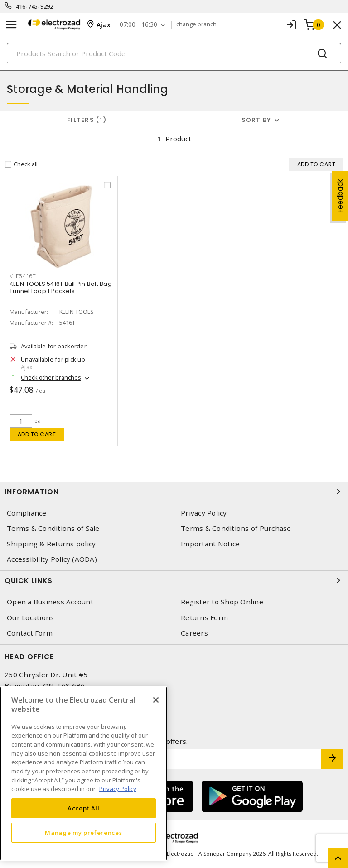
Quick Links (174, 580)
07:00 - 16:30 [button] (138, 25)
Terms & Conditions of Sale (53, 528)
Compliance (27, 513)
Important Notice (210, 544)
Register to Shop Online (222, 602)
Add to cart (37, 434)
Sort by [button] (256, 120)
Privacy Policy (204, 513)
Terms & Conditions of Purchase (236, 528)
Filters (87, 120)
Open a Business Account (50, 602)
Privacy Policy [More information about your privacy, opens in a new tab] (118, 789)
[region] (84, 774)
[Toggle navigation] (11, 25)
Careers (194, 633)
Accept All (84, 808)
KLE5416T (23, 276)
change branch (196, 24)
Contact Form (30, 633)
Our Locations (30, 618)
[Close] (156, 700)
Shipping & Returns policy (51, 544)
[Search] (174, 53)
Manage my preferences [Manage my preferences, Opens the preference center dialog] (83, 833)
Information (174, 492)
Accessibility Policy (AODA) (52, 559)
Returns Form (204, 618)
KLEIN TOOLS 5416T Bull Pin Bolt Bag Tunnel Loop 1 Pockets (61, 287)
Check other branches (51, 377)
